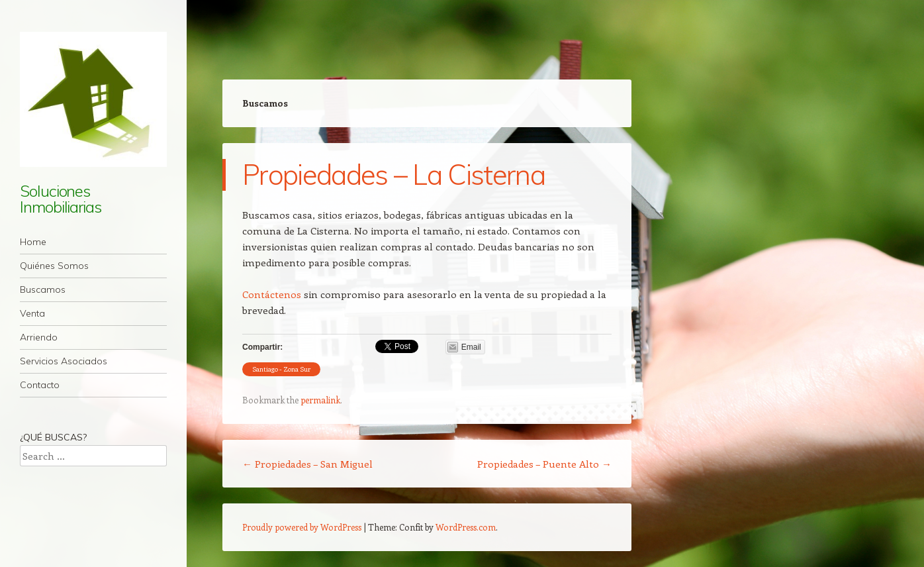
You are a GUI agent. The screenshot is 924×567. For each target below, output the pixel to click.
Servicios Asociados (64, 361)
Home (33, 242)
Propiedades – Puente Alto (544, 464)
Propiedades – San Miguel (307, 464)
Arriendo (39, 337)
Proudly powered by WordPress (302, 527)
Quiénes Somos (54, 266)
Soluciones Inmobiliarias (61, 199)
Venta (32, 313)
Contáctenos (272, 294)
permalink (320, 400)
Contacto (40, 385)
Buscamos (43, 289)
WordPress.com (466, 527)
